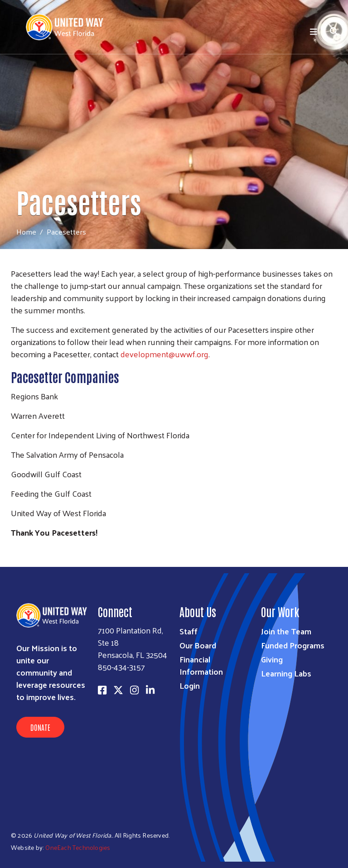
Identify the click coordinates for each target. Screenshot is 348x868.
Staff (188, 631)
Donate (40, 727)
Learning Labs (286, 673)
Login (190, 685)
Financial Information (201, 665)
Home (26, 232)
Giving (272, 659)
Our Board (198, 645)
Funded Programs (293, 645)
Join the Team (286, 631)
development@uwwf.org (164, 354)
